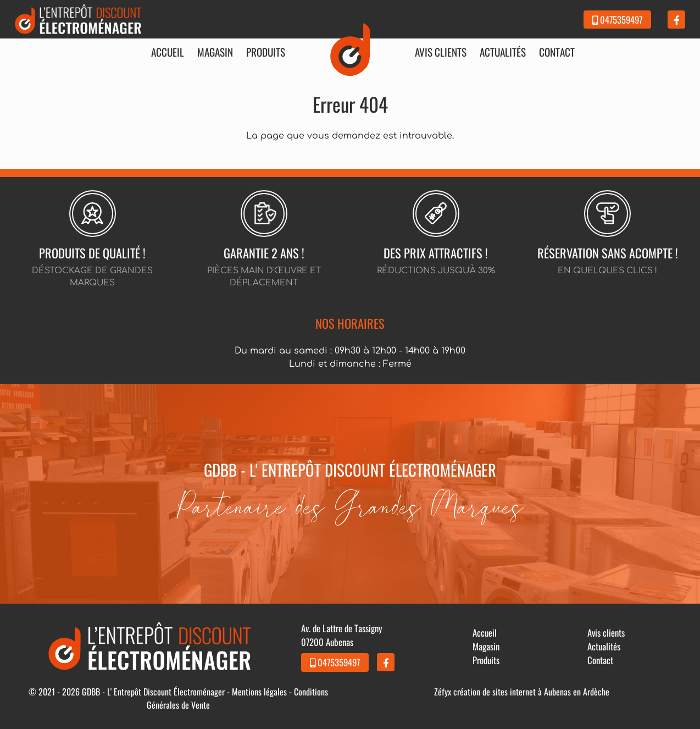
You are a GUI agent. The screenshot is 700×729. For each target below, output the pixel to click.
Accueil (168, 52)
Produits (266, 52)
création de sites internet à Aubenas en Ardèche (531, 692)
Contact (557, 52)
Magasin (215, 52)
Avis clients (441, 52)
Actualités (503, 52)
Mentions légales (259, 692)
